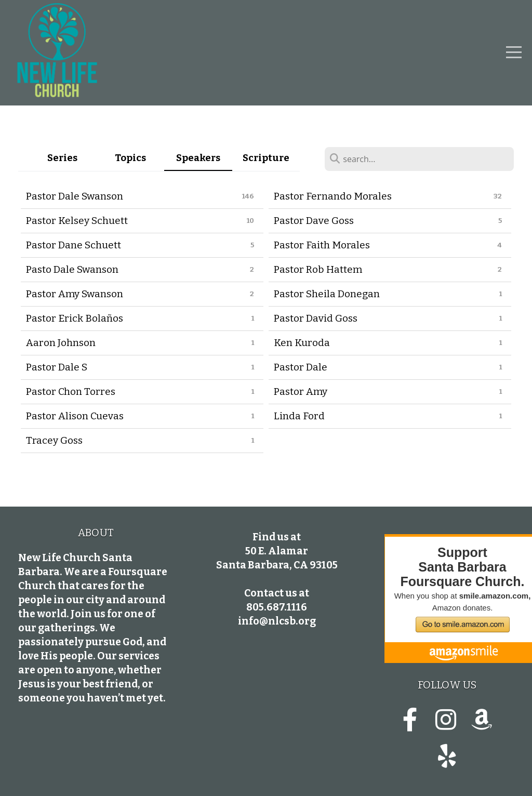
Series (62, 158)
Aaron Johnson (61, 343)
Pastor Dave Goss (314, 221)
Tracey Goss (54, 440)
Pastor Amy (301, 392)
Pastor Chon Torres (71, 392)
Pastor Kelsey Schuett (77, 221)
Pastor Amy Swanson (75, 294)
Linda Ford (299, 416)
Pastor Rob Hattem (318, 269)
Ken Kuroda (302, 343)
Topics (130, 158)
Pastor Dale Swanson (75, 196)
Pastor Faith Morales (322, 245)
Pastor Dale (301, 367)
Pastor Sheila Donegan (327, 294)
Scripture (266, 158)
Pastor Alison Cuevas (75, 416)
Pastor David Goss (316, 318)
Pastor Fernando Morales (333, 196)
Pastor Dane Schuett (74, 245)
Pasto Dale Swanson (72, 269)
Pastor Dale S (57, 367)
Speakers (198, 158)
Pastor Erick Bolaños (75, 318)
